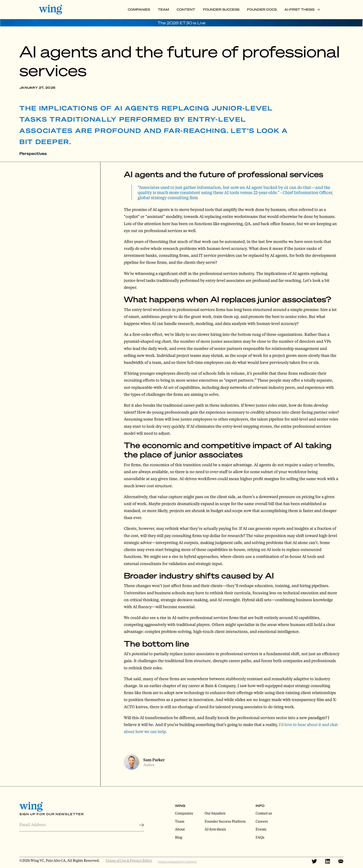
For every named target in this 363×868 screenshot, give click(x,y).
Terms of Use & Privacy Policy (129, 860)
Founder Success (221, 9)
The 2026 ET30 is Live (181, 23)
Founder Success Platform (225, 821)
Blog (179, 837)
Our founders (215, 813)
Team (163, 9)
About (180, 829)
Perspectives (33, 153)
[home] (54, 9)
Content (186, 9)
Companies (139, 9)
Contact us (264, 813)
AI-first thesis (215, 829)
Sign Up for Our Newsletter (52, 814)
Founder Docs (262, 9)
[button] (302, 10)
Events (261, 829)
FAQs (260, 837)
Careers (262, 821)
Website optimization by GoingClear (177, 862)
